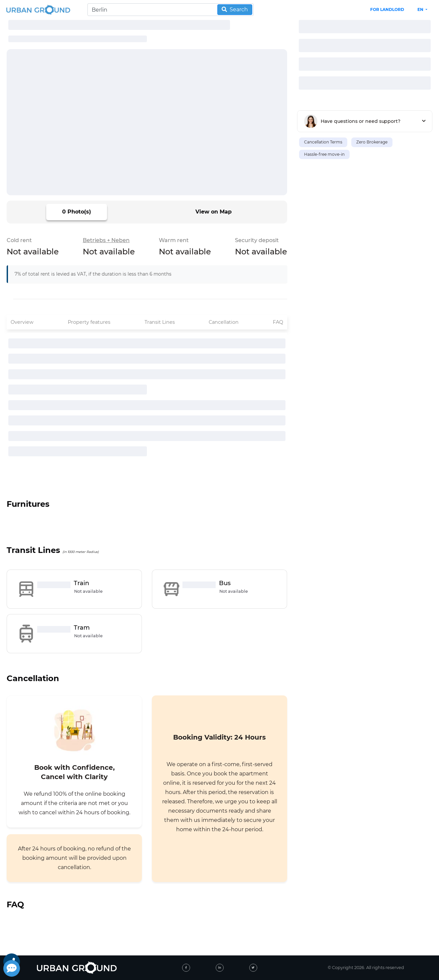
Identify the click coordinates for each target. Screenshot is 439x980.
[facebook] (186, 968)
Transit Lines (160, 322)
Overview (22, 322)
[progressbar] (119, 25)
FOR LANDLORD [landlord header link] (387, 9)
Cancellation (224, 322)
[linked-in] (220, 968)
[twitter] (253, 968)
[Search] (170, 10)
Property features (89, 322)
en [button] (421, 9)
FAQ (278, 322)
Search (235, 9)
